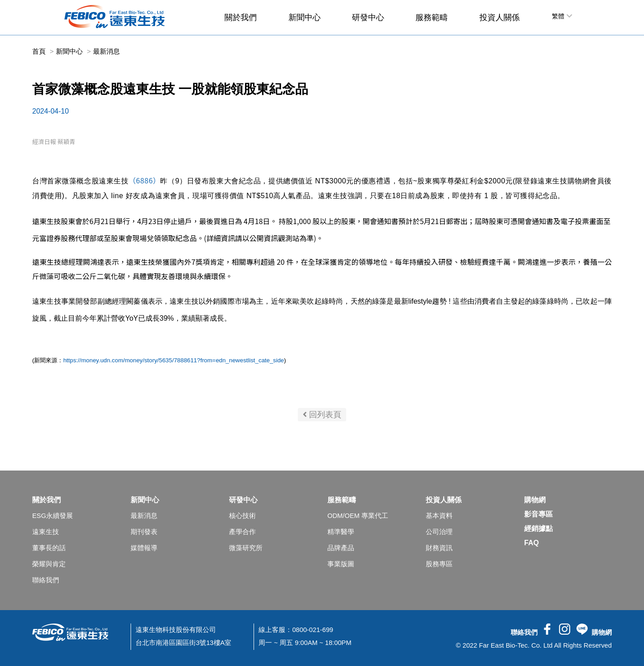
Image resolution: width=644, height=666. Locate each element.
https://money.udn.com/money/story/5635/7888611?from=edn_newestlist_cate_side (174, 360)
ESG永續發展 (53, 516)
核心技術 (242, 516)
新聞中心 (305, 17)
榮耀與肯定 (49, 564)
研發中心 (368, 17)
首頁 (39, 51)
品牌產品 (341, 548)
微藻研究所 (246, 548)
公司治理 (439, 532)
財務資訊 (439, 548)
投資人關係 (500, 17)
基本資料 (439, 516)
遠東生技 (46, 532)
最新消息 (144, 516)
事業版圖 (341, 564)
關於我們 (241, 17)
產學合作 (242, 532)
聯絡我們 (46, 580)
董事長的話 (49, 548)
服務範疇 (432, 17)
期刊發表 (144, 532)
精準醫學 (341, 532)
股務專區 (439, 564)
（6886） (145, 180)
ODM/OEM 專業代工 (358, 516)
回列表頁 (322, 415)
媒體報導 (144, 548)
